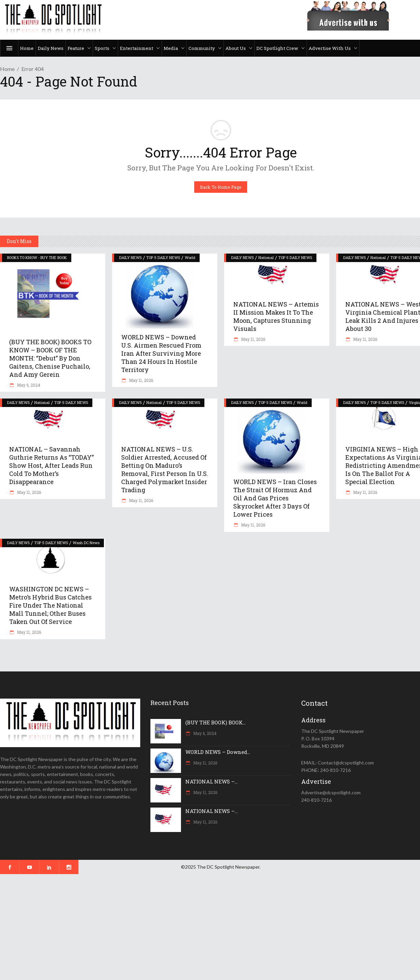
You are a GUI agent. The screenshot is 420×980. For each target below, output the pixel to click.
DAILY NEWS (130, 257)
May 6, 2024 (28, 385)
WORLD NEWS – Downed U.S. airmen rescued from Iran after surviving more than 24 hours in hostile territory (161, 353)
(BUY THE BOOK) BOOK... (216, 722)
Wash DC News (86, 543)
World (190, 257)
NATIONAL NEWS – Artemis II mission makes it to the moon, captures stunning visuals (276, 316)
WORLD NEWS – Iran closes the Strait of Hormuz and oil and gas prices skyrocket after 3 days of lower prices (275, 498)
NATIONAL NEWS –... (212, 781)
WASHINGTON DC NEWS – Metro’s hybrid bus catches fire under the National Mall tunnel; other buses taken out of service (50, 605)
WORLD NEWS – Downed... (218, 752)
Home (7, 69)
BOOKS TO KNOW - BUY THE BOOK (37, 257)
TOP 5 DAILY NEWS (163, 257)
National (266, 257)
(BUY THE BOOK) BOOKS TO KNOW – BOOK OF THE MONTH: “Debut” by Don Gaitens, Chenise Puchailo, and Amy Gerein (50, 358)
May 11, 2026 (141, 380)
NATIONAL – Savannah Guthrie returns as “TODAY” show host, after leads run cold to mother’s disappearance (51, 465)
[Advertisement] (204, 927)
